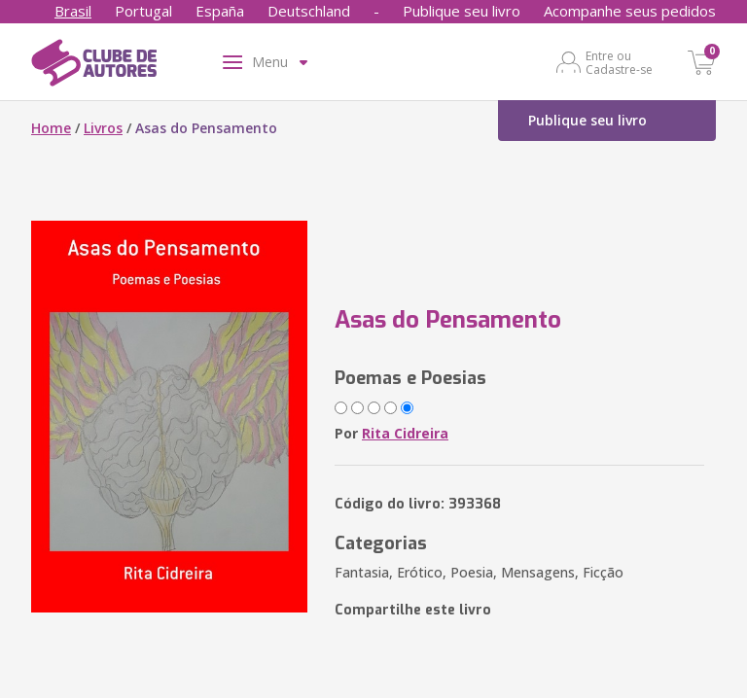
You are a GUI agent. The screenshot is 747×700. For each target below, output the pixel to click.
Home (51, 128)
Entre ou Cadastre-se (619, 62)
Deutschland (309, 11)
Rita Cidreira (405, 433)
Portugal (143, 11)
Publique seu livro (462, 11)
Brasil (73, 11)
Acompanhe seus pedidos (630, 11)
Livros (103, 128)
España (220, 11)
